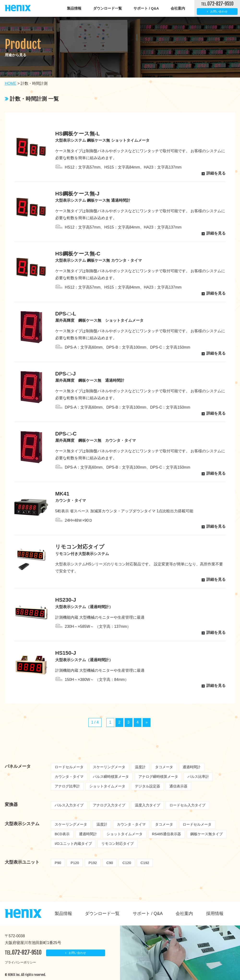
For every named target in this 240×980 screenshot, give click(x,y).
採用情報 (215, 913)
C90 (110, 863)
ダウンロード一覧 (108, 8)
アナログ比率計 (67, 786)
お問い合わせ (219, 12)
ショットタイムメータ (107, 786)
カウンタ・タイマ (69, 777)
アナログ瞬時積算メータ (158, 777)
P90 (58, 863)
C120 (127, 863)
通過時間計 (192, 767)
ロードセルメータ (69, 767)
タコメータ (164, 767)
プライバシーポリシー (20, 962)
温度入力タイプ (147, 805)
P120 (75, 863)
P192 (93, 863)
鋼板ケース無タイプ (207, 834)
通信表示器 (178, 786)
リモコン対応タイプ (117, 844)
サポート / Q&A (146, 8)
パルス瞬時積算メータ (111, 777)
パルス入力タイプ (69, 805)
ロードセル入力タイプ (187, 805)
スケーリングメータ (109, 767)
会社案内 (178, 8)
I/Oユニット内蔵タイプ (73, 844)
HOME (11, 83)
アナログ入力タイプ (109, 805)
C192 (145, 863)
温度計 (140, 767)
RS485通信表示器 (166, 834)
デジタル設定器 (147, 786)
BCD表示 (62, 834)
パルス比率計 (198, 777)
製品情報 (74, 8)
